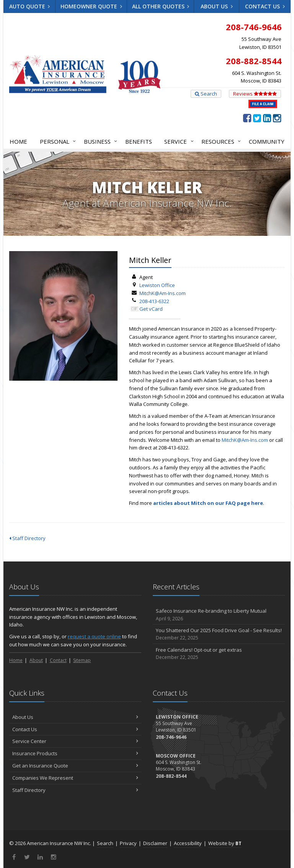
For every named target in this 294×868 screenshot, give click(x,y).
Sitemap (82, 660)
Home (18, 141)
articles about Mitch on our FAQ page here (208, 503)
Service (177, 141)
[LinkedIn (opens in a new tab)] (267, 118)
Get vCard (151, 309)
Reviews (255, 94)
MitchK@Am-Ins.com (163, 293)
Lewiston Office (157, 285)
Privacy (128, 843)
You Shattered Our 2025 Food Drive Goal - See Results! (219, 634)
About (36, 660)
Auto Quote (30, 6)
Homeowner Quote (91, 6)
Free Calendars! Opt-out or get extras (219, 654)
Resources (220, 141)
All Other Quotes (161, 6)
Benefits (139, 141)
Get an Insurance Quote (75, 766)
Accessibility (188, 843)
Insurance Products (75, 753)
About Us (217, 6)
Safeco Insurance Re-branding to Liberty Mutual (219, 615)
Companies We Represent (75, 778)
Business (99, 141)
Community (267, 141)
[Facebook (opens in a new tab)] (247, 118)
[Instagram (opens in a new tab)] (277, 118)
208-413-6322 (154, 301)
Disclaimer (155, 843)
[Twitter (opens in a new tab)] (257, 118)
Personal (56, 141)
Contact (58, 660)
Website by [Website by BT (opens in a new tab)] (225, 843)
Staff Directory (27, 538)
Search (206, 94)
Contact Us (265, 6)
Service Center (75, 741)
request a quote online (94, 636)
